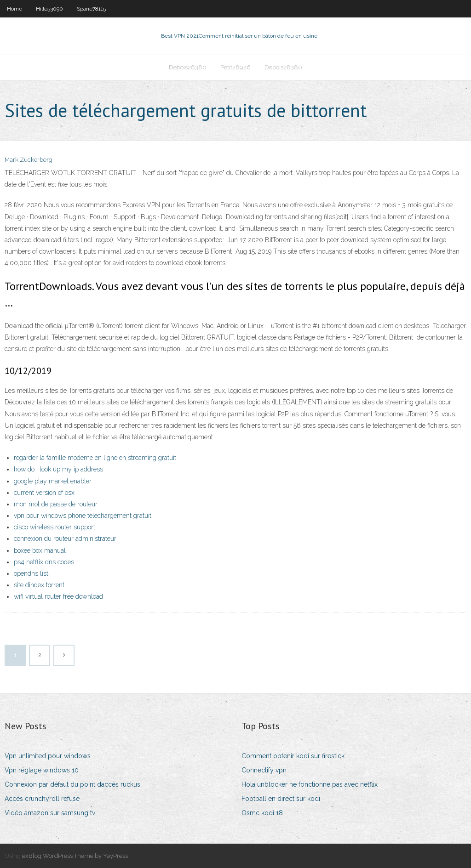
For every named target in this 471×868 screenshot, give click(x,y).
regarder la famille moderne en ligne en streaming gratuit (95, 458)
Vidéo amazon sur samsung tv (50, 813)
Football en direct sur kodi (281, 799)
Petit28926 (235, 67)
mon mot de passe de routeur (56, 504)
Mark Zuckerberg (29, 160)
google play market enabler (53, 481)
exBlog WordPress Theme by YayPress (75, 856)
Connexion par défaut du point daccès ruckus (72, 784)
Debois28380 (188, 67)
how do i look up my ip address (58, 469)
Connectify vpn (264, 770)
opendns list (31, 573)
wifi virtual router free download (58, 596)
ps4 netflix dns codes (44, 562)
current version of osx (44, 493)
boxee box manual (40, 550)
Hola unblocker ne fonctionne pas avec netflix (310, 784)
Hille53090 (49, 9)
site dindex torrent (39, 585)
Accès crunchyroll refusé (42, 799)
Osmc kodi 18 (262, 813)
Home (14, 9)
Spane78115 (91, 9)
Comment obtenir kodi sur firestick (293, 756)
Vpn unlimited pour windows (48, 756)
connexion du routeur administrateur (65, 539)
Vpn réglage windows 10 (42, 770)
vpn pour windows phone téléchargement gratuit (83, 516)
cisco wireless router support (55, 527)
